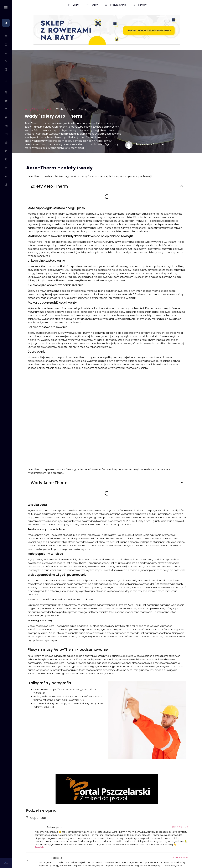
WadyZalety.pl (33, 109)
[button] (182, 186)
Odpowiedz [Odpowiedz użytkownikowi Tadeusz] (39, 847)
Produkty (49, 109)
